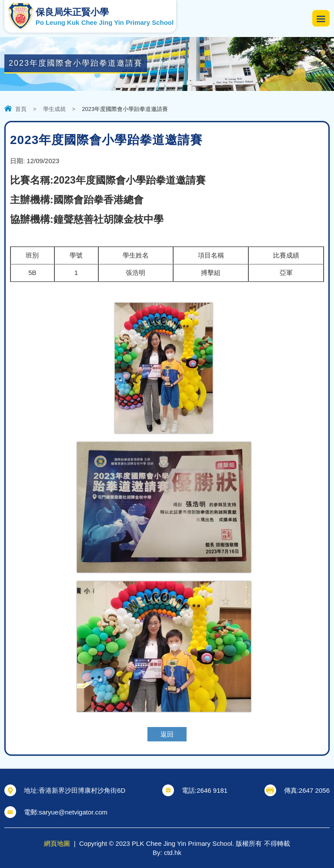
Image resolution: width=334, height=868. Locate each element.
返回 (167, 734)
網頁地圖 (57, 843)
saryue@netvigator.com (73, 812)
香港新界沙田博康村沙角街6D (82, 790)
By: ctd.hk (167, 853)
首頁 (21, 109)
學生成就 (54, 109)
